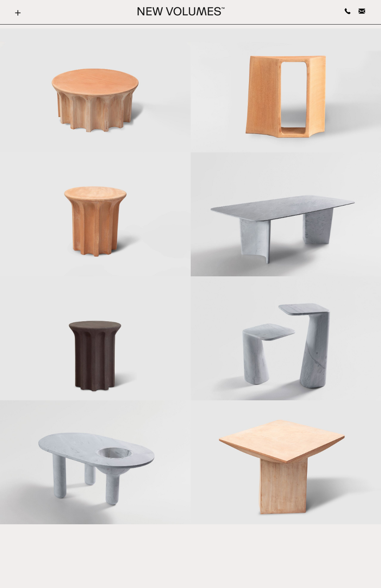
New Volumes (181, 12)
